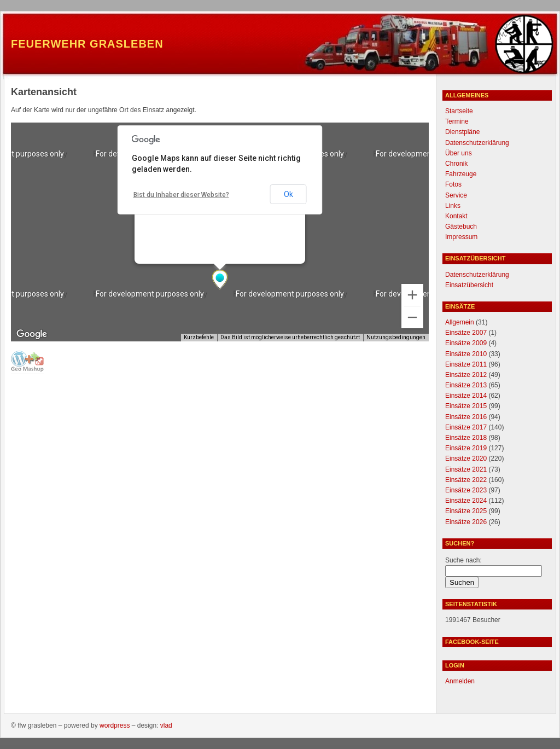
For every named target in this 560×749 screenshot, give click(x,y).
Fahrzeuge (461, 174)
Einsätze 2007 (466, 333)
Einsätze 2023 (466, 490)
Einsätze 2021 (466, 469)
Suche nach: (463, 560)
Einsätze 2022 (466, 480)
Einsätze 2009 (466, 343)
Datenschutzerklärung (477, 143)
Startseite (459, 111)
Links (453, 206)
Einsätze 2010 (466, 354)
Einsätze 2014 (466, 396)
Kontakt (456, 216)
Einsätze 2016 (466, 417)
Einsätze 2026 (466, 522)
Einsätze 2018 (466, 438)
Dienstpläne (462, 132)
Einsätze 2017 (466, 427)
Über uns (459, 153)
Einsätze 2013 (466, 385)
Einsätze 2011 (466, 364)
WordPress (115, 725)
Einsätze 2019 (466, 448)
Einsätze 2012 (466, 375)
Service (456, 195)
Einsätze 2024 (466, 501)
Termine (457, 121)
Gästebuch (461, 227)
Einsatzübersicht (469, 285)
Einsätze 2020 (466, 458)
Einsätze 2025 (466, 511)
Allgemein (460, 322)
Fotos (453, 184)
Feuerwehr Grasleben (87, 44)
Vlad (166, 725)
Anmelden (460, 681)
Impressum (461, 237)
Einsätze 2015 (466, 406)
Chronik (456, 164)
